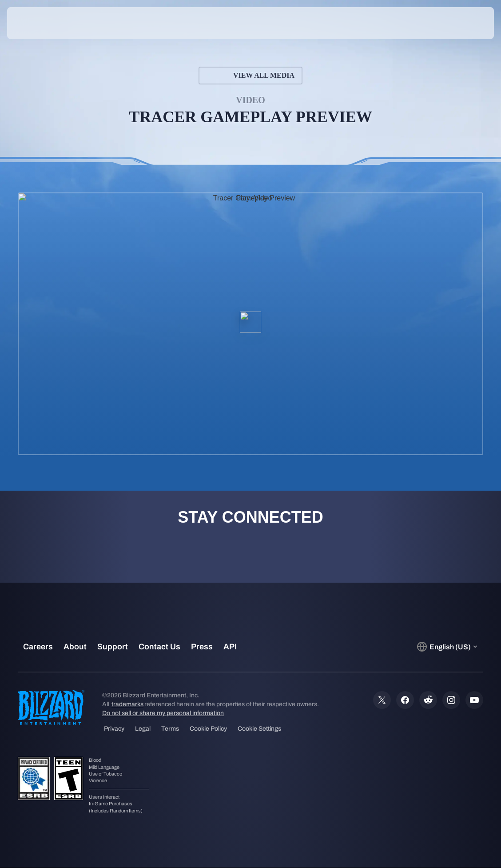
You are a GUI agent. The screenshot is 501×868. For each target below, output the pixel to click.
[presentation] (34, 23)
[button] (468, 23)
